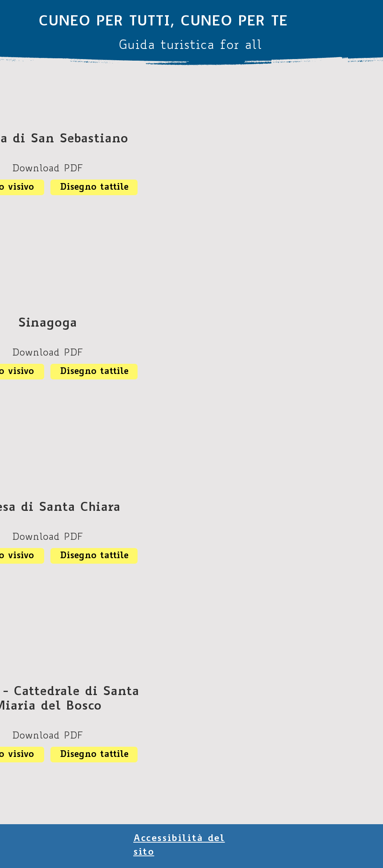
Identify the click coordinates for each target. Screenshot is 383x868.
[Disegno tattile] (94, 187)
